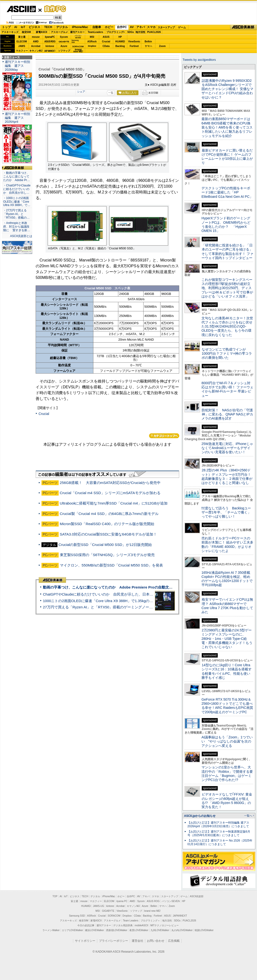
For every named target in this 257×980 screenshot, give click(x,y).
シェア (81, 92)
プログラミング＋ (150, 921)
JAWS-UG (98, 906)
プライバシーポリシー (113, 941)
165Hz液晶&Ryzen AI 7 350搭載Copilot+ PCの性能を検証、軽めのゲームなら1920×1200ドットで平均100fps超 (227, 579)
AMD (36, 42)
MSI (92, 37)
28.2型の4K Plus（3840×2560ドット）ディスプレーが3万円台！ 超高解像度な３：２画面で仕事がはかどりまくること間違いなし (227, 476)
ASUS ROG (50, 42)
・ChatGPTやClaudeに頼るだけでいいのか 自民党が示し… (17, 189)
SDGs (131, 32)
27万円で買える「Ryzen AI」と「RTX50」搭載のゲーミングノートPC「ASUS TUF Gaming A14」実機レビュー (134, 607)
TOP (55, 896)
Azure (64, 46)
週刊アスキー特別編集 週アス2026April (17, 118)
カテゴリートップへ (164, 436)
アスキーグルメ (59, 32)
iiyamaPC (50, 37)
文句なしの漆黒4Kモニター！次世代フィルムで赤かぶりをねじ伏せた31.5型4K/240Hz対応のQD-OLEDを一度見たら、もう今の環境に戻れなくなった (227, 326)
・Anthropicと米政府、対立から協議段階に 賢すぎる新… (17, 227)
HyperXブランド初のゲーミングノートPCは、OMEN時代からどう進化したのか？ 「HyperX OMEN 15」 (226, 224)
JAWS (22, 46)
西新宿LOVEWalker (117, 930)
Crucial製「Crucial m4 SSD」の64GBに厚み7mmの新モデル (109, 514)
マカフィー (22, 51)
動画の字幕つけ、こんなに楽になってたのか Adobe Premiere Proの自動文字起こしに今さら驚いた (126, 587)
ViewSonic (134, 42)
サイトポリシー (85, 941)
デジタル (62, 27)
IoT (23, 27)
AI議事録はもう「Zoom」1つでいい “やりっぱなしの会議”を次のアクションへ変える (227, 741)
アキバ (141, 27)
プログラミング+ (116, 32)
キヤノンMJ (36, 51)
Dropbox (92, 46)
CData (106, 46)
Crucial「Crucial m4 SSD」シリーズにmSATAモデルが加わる (110, 493)
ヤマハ (148, 46)
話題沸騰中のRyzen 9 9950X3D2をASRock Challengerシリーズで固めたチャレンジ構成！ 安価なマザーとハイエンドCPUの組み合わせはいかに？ (227, 89)
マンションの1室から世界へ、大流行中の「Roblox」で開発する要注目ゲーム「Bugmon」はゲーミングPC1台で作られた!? (227, 773)
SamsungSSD (75, 41)
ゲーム (182, 27)
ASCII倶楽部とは (21, 236)
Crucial (106, 42)
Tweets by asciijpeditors (199, 60)
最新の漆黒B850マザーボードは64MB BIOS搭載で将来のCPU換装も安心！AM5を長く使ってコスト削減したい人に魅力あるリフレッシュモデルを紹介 (227, 127)
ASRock (92, 42)
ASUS (106, 37)
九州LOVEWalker (160, 930)
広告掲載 (174, 941)
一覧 (111, 93)
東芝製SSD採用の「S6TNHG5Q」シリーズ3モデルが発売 (107, 555)
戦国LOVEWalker (204, 930)
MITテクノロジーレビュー (165, 925)
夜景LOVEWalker (139, 930)
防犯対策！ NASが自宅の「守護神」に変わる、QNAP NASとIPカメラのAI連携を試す (227, 414)
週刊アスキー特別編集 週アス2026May (17, 66)
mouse (36, 37)
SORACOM (114, 916)
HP (120, 37)
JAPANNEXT (50, 51)
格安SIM (26, 32)
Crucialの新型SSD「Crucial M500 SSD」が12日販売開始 (105, 545)
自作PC (54, 9)
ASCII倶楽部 (243, 27)
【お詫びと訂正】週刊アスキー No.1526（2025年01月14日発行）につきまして (220, 842)
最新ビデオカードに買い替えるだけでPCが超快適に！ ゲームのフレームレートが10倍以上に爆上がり (227, 157)
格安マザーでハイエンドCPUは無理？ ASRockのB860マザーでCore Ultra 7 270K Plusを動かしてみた (227, 606)
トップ (6, 27)
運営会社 (137, 941)
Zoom (162, 46)
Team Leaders (131, 921)
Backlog (120, 46)
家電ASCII (42, 32)
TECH (48, 27)
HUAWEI (120, 42)
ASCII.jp (21, 9)
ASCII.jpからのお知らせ (200, 816)
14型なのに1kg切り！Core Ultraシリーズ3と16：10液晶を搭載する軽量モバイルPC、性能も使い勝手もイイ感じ (227, 671)
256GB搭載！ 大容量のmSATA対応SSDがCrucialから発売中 (110, 483)
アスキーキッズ (10, 32)
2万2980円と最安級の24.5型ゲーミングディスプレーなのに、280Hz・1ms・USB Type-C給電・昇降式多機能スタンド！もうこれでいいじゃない (227, 639)
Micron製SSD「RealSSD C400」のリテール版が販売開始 (107, 524)
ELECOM (22, 42)
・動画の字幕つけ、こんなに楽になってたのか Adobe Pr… (16, 176)
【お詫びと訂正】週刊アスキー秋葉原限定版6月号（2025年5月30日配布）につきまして (219, 833)
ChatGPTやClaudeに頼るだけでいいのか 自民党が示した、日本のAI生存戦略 (107, 594)
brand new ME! (152, 911)
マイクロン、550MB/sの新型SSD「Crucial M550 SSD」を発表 (112, 565)
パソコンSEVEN (78, 37)
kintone (50, 46)
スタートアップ (166, 27)
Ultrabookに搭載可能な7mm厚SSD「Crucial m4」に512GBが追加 (114, 503)
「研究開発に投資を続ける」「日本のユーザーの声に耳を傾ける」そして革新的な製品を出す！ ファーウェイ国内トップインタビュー (227, 252)
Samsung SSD (77, 916)
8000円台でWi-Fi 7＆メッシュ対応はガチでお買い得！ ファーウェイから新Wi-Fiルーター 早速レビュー (227, 389)
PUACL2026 (154, 32)
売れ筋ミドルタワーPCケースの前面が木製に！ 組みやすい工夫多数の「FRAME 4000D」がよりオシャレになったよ (227, 544)
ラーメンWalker (51, 930)
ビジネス (34, 27)
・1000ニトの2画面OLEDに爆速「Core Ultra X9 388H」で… (17, 202)
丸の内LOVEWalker (182, 930)
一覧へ (248, 816)
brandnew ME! (78, 51)
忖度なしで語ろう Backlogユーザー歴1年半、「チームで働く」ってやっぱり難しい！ (226, 512)
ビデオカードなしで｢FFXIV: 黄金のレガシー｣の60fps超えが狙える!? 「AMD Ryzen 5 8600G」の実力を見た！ (227, 801)
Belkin (148, 42)
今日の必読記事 (86, 925)
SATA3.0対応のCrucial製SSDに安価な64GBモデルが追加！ (108, 534)
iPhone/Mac (80, 27)
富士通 (22, 37)
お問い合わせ (156, 941)
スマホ (151, 27)
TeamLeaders (96, 32)
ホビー (109, 27)
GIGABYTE (64, 42)
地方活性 (140, 32)
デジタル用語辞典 (123, 925)
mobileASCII (142, 925)
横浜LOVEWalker (94, 930)
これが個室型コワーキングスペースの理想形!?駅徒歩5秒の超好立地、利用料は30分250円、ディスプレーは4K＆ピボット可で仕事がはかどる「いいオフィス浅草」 (227, 288)
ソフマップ (64, 51)
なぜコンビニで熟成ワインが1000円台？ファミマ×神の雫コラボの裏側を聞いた (227, 354)
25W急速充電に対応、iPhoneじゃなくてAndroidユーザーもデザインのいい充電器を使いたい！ (227, 448)
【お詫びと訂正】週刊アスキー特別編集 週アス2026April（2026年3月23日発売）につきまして (218, 824)
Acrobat (36, 46)
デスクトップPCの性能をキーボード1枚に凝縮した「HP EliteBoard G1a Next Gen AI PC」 (227, 192)
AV (132, 27)
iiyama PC (122, 901)
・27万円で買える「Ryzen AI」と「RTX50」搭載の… (16, 214)
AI (16, 27)
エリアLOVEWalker (72, 930)
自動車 (97, 27)
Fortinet (134, 46)
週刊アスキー (77, 32)
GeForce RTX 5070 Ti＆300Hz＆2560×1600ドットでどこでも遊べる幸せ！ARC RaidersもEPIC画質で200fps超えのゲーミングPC (227, 706)
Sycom (64, 37)
